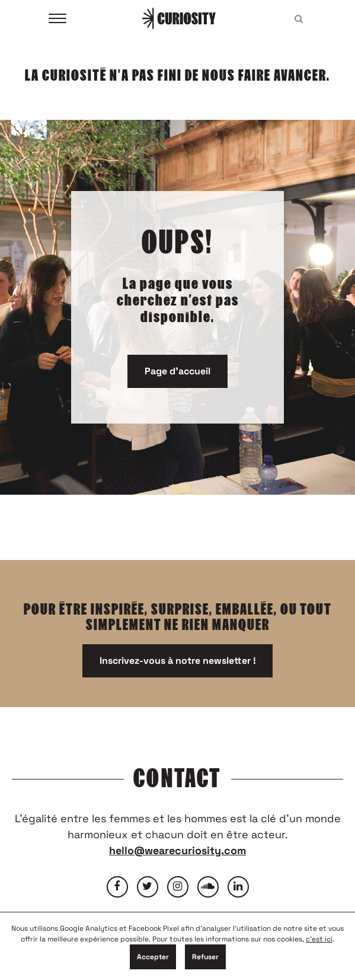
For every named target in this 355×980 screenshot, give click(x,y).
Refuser (205, 957)
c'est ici (319, 939)
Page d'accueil (177, 371)
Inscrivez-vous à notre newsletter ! (178, 661)
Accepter (153, 957)
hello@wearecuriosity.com (177, 850)
